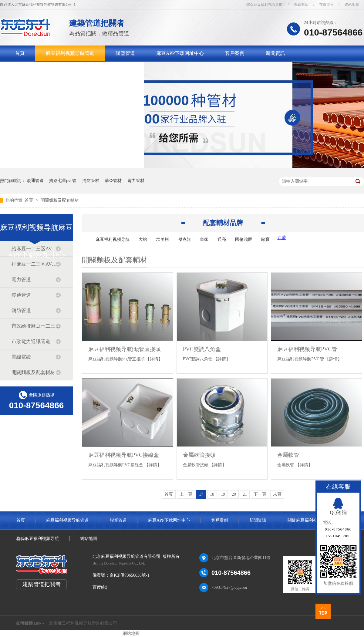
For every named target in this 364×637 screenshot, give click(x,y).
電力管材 (136, 181)
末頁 (277, 494)
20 (234, 494)
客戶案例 (235, 53)
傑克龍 (184, 239)
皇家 (204, 239)
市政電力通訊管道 (31, 341)
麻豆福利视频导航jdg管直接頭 (125, 349)
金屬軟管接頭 (199, 455)
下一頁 (260, 494)
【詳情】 (154, 359)
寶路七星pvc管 (63, 181)
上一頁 (186, 494)
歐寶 (265, 239)
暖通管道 (35, 181)
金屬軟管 (288, 455)
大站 (143, 239)
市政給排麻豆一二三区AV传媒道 (36, 326)
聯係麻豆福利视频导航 (265, 5)
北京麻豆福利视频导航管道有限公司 (83, 623)
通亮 (222, 239)
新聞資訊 (275, 53)
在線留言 (326, 5)
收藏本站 (301, 5)
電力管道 (21, 280)
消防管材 (91, 181)
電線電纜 (21, 357)
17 (201, 494)
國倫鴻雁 (244, 239)
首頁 (20, 53)
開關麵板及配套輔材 (60, 200)
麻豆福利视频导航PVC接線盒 (124, 455)
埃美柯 (163, 239)
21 (245, 494)
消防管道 (21, 310)
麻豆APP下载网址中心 (180, 53)
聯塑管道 (125, 53)
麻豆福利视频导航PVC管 (307, 349)
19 (223, 494)
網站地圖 (352, 5)
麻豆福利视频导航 (113, 239)
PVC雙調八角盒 (202, 349)
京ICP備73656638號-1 (129, 575)
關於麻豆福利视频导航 (39, 69)
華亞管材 (113, 181)
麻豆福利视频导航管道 (70, 53)
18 (212, 494)
